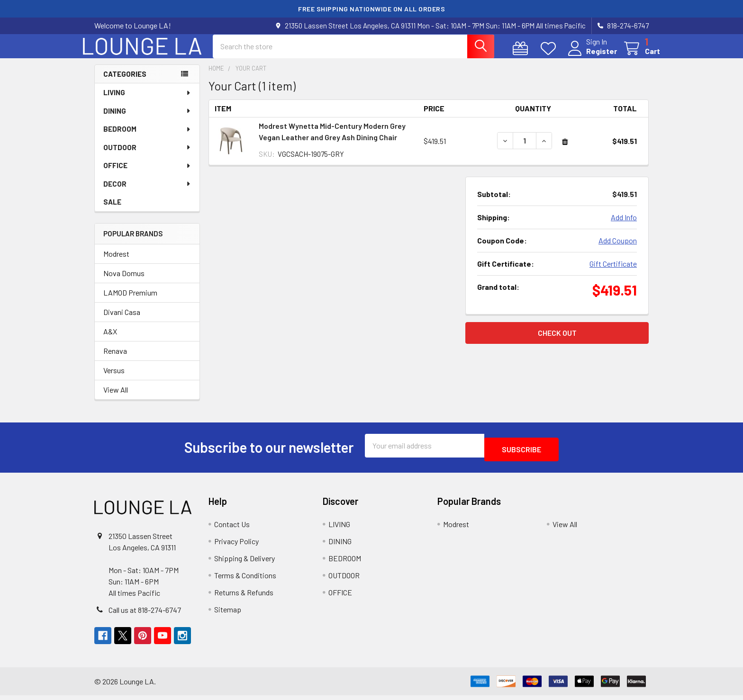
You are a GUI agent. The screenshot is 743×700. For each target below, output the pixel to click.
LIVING (147, 101)
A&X (110, 340)
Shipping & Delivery (245, 563)
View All (116, 398)
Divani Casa (122, 320)
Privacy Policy (236, 546)
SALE (112, 210)
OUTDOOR (147, 156)
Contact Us (232, 529)
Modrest (116, 262)
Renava (115, 359)
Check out (557, 341)
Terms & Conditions (245, 580)
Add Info (624, 226)
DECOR (147, 192)
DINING (147, 119)
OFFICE (147, 174)
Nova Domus (124, 282)
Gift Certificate (613, 272)
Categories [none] (125, 82)
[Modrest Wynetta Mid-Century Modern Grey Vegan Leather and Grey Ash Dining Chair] (525, 149)
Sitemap (228, 614)
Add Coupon (618, 249)
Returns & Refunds (244, 597)
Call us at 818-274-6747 (145, 615)
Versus (114, 379)
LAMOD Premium (130, 301)
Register (590, 57)
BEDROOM (147, 137)
